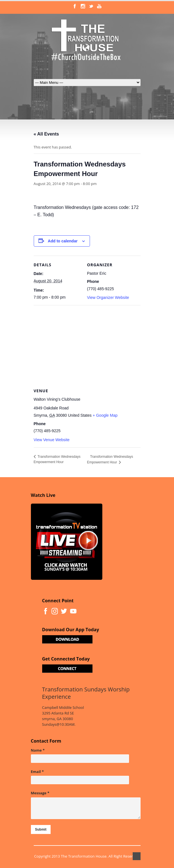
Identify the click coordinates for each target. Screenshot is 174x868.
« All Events (46, 134)
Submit (41, 829)
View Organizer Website (108, 297)
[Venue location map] (87, 346)
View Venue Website (52, 440)
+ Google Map (105, 415)
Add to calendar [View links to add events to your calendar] (63, 241)
